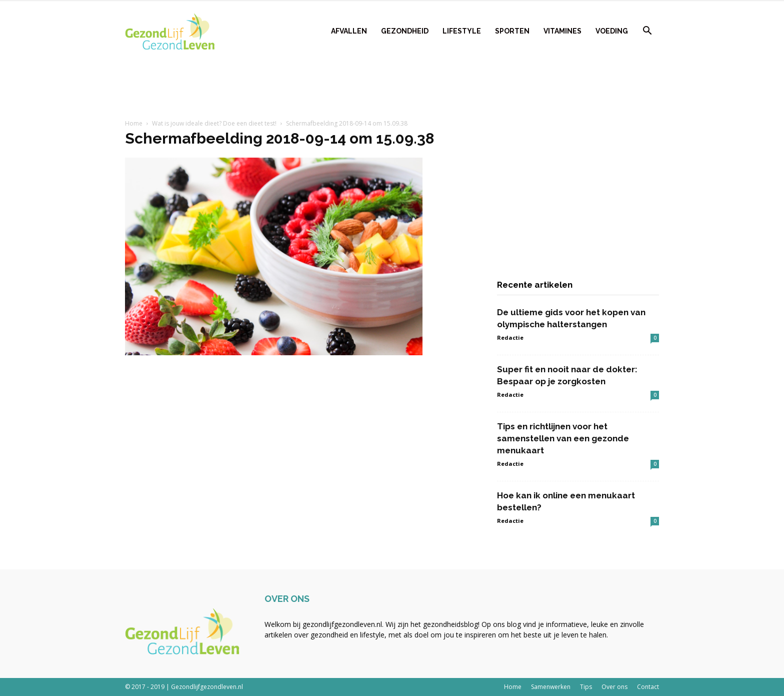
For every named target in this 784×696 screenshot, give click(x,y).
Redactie (510, 337)
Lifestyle (462, 31)
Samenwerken (551, 687)
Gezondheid (405, 31)
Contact (648, 687)
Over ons (614, 687)
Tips (586, 687)
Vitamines (562, 31)
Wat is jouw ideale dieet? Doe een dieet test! (214, 123)
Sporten (512, 31)
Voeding (612, 31)
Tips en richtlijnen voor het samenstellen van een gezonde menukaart (563, 438)
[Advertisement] (392, 86)
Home (134, 123)
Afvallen (349, 31)
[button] (647, 32)
